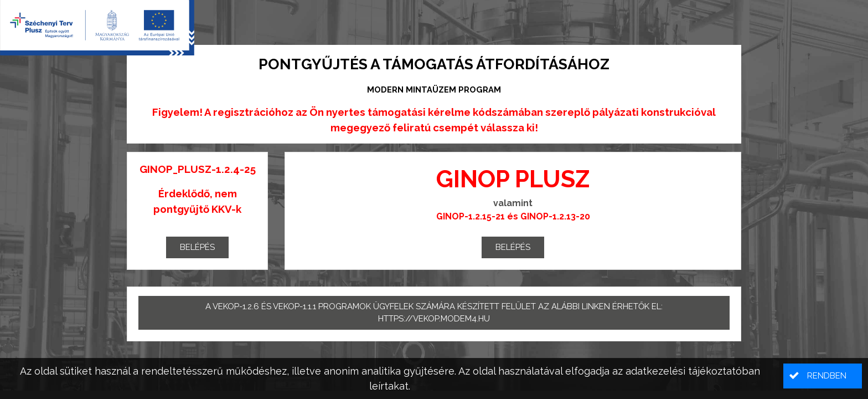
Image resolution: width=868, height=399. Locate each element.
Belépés (197, 247)
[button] (823, 376)
